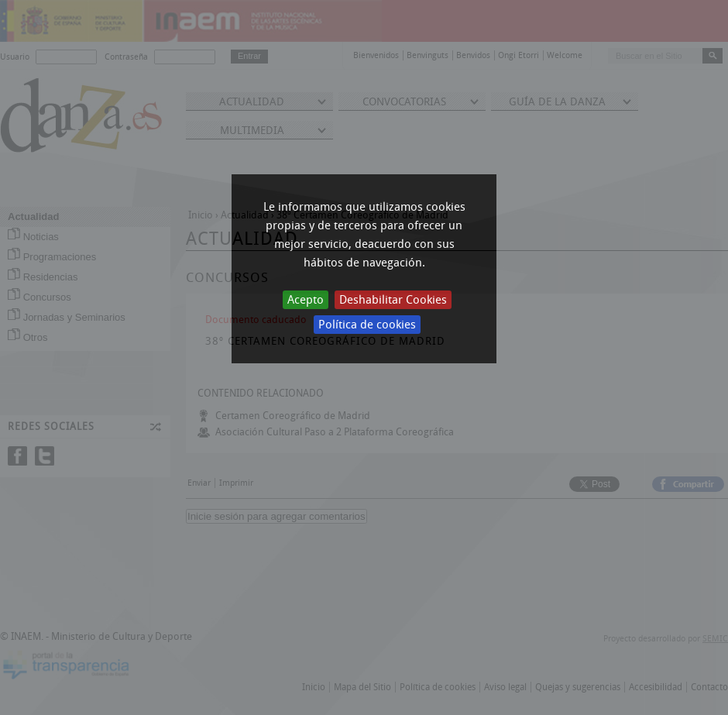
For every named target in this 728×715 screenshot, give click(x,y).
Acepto (306, 300)
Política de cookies (367, 325)
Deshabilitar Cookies (393, 300)
